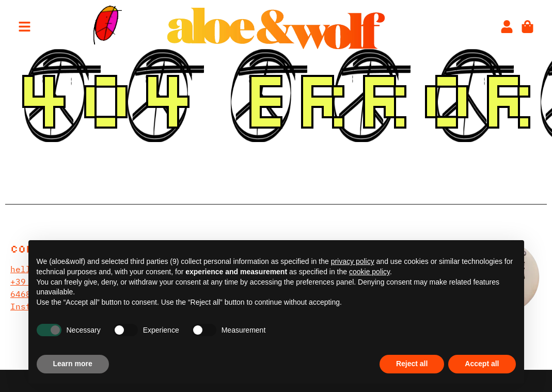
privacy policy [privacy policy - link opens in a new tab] (353, 261)
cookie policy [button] (369, 272)
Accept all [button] (482, 364)
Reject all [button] (412, 364)
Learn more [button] (73, 364)
